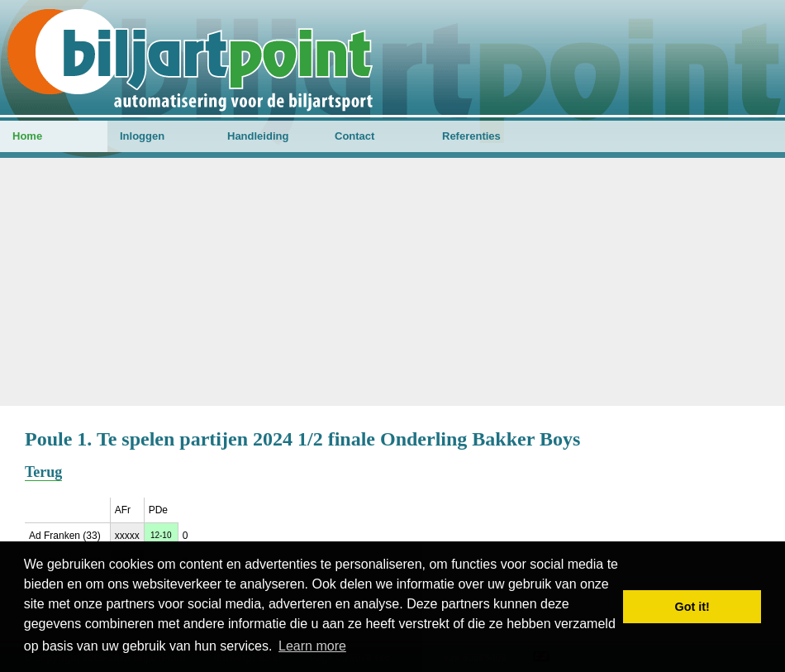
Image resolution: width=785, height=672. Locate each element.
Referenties (471, 136)
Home (27, 136)
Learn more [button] (312, 646)
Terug (43, 472)
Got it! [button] (692, 607)
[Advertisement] (392, 282)
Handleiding (258, 136)
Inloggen (142, 136)
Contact (354, 136)
